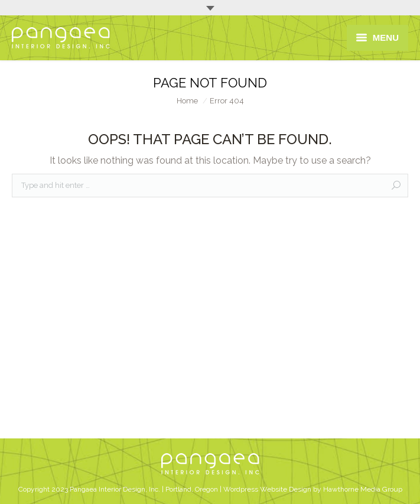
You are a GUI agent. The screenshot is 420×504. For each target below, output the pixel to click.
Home (187, 101)
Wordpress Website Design (267, 489)
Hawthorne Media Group (363, 489)
